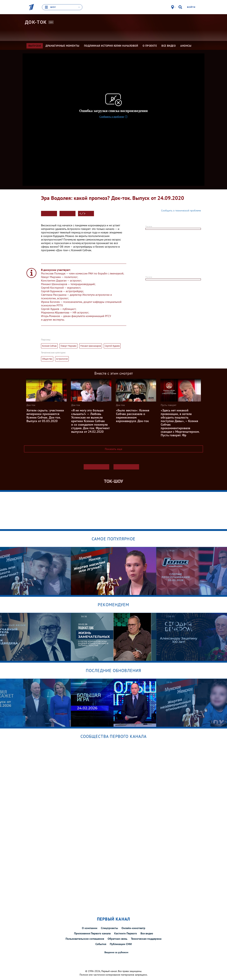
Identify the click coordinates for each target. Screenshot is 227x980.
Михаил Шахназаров (91, 346)
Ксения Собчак (49, 346)
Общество (47, 359)
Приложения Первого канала (92, 933)
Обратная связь (117, 939)
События (101, 944)
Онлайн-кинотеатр (133, 928)
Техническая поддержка (146, 939)
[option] (114, 571)
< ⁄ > (82, 214)
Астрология (62, 359)
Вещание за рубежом (116, 952)
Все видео (147, 933)
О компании (90, 928)
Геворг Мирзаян (68, 346)
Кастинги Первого (126, 933)
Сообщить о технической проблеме (181, 211)
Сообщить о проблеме (112, 117)
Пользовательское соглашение (85, 939)
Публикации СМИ (121, 944)
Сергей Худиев (112, 346)
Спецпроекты (109, 928)
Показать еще (113, 449)
